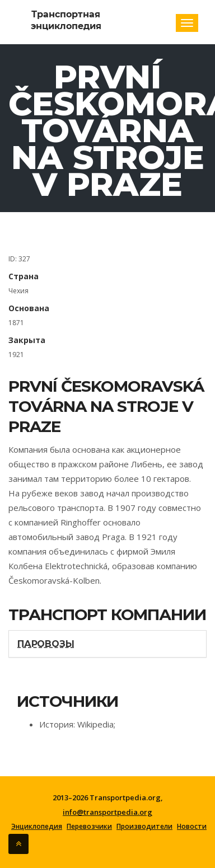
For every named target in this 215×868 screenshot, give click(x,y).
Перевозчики (89, 827)
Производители (144, 827)
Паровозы (46, 644)
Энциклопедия (37, 827)
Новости (192, 827)
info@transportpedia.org (107, 812)
